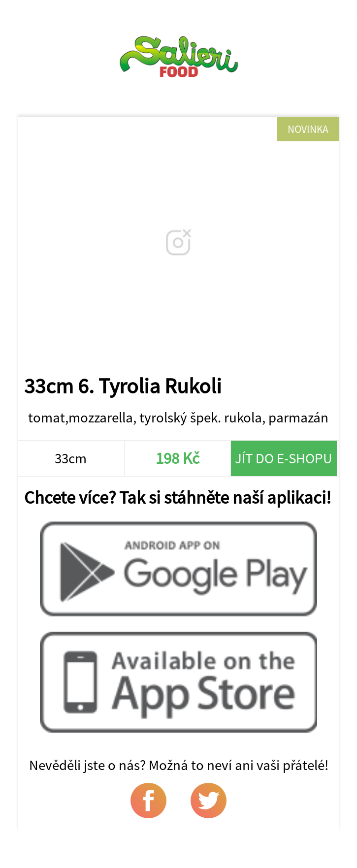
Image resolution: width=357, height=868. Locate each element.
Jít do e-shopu (284, 458)
